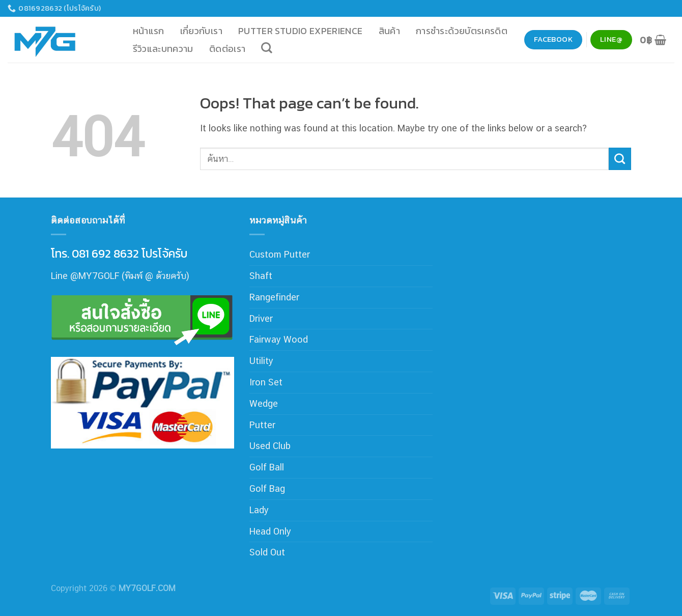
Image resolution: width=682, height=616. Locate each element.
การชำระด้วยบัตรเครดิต (462, 31)
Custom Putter (280, 254)
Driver (261, 318)
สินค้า (389, 31)
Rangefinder (274, 297)
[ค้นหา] (267, 48)
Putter (262, 425)
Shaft (261, 276)
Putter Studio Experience (301, 31)
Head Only (270, 531)
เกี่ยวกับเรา (201, 31)
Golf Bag (267, 488)
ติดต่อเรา (228, 49)
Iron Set (266, 382)
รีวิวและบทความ (163, 49)
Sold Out (267, 552)
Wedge (264, 403)
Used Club (270, 446)
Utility (261, 361)
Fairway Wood (279, 339)
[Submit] (620, 159)
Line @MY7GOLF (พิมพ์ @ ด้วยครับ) (120, 276)
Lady (259, 510)
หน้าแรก (149, 31)
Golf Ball (267, 467)
